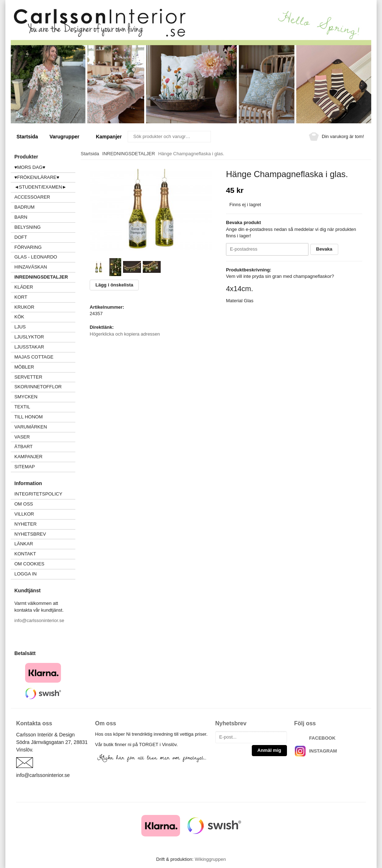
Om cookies (29, 564)
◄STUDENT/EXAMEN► (41, 187)
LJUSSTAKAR (29, 347)
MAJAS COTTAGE (34, 357)
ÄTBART (45, 447)
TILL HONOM (29, 417)
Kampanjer (109, 137)
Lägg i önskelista (114, 285)
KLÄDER (45, 287)
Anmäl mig (269, 750)
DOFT (45, 237)
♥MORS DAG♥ (30, 167)
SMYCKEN (45, 397)
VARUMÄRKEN (45, 427)
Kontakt (25, 554)
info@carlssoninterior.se (39, 620)
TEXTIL (45, 407)
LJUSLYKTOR (29, 337)
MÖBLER (24, 367)
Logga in (25, 574)
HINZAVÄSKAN (31, 267)
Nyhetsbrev (30, 534)
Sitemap (25, 467)
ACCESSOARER (45, 197)
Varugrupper (67, 137)
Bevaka (324, 249)
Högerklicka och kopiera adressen (125, 334)
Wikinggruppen (210, 859)
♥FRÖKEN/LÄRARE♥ (37, 177)
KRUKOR (24, 307)
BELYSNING (27, 227)
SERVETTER (28, 377)
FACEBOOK (322, 738)
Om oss (24, 504)
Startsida (27, 137)
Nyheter (25, 524)
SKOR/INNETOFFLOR (38, 387)
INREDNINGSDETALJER (41, 277)
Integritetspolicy (38, 494)
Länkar (24, 544)
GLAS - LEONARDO (36, 257)
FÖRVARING (28, 247)
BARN (21, 217)
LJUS (45, 327)
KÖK (19, 317)
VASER (22, 437)
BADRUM (24, 207)
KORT (21, 297)
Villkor (24, 514)
